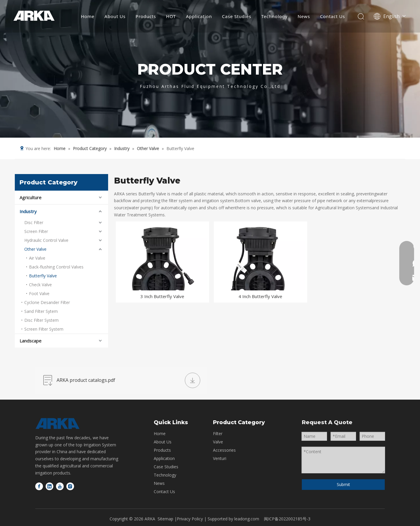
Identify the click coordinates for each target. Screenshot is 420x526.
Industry (28, 211)
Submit (343, 484)
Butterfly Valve (43, 276)
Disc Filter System (41, 320)
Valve (218, 442)
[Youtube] (60, 486)
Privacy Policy (190, 519)
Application (199, 16)
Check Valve (40, 285)
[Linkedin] (49, 486)
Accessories (224, 450)
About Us (115, 16)
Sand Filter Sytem (41, 311)
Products (146, 16)
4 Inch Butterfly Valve (260, 296)
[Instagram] (70, 486)
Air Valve (37, 258)
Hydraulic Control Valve (46, 240)
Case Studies (237, 16)
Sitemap (165, 519)
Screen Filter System (44, 329)
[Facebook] (39, 486)
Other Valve (35, 249)
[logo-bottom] (57, 424)
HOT (171, 16)
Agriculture (31, 197)
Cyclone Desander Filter (47, 302)
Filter (218, 433)
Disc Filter (34, 222)
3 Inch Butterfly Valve (162, 296)
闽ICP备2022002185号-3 (287, 519)
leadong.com (247, 519)
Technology (274, 16)
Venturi (220, 458)
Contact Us (332, 16)
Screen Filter (36, 231)
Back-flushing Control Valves (56, 267)
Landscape (31, 341)
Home (88, 16)
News (304, 16)
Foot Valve (39, 293)
